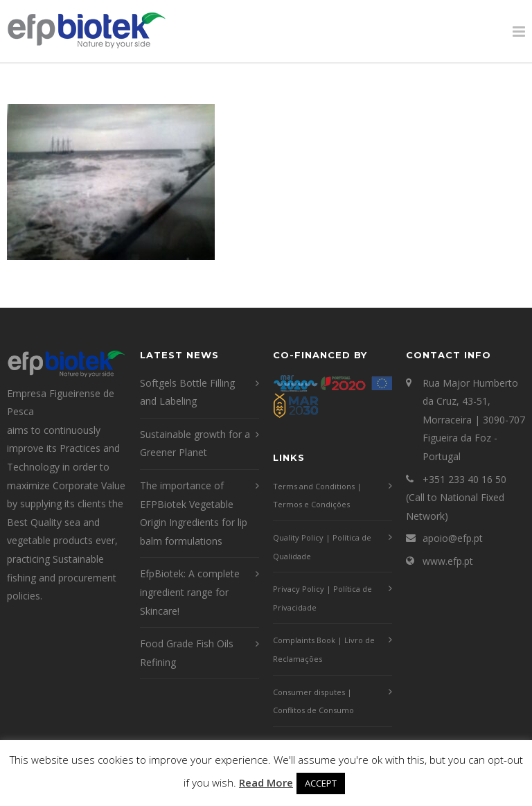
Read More (266, 782)
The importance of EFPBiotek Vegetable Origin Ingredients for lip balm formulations (194, 513)
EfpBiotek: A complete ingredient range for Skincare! (190, 592)
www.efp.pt (448, 561)
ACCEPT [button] (321, 783)
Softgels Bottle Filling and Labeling (187, 392)
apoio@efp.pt (453, 538)
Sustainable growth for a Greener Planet (195, 444)
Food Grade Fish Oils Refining (187, 653)
